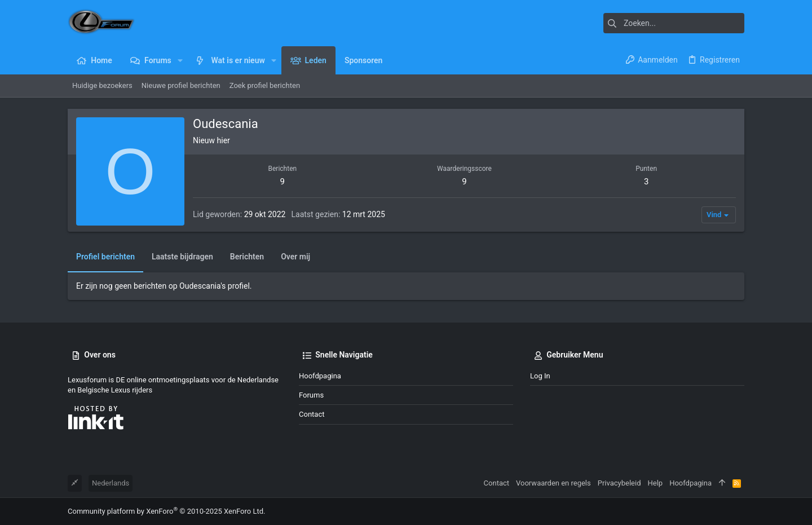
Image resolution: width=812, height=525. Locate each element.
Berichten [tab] (247, 257)
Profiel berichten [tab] (105, 257)
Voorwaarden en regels (553, 483)
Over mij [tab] (295, 257)
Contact (312, 414)
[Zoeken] (674, 23)
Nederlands (111, 483)
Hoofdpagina (320, 376)
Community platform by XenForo (166, 511)
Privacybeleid (619, 483)
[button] (180, 60)
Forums (311, 395)
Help (656, 483)
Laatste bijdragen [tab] (182, 257)
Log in (540, 376)
